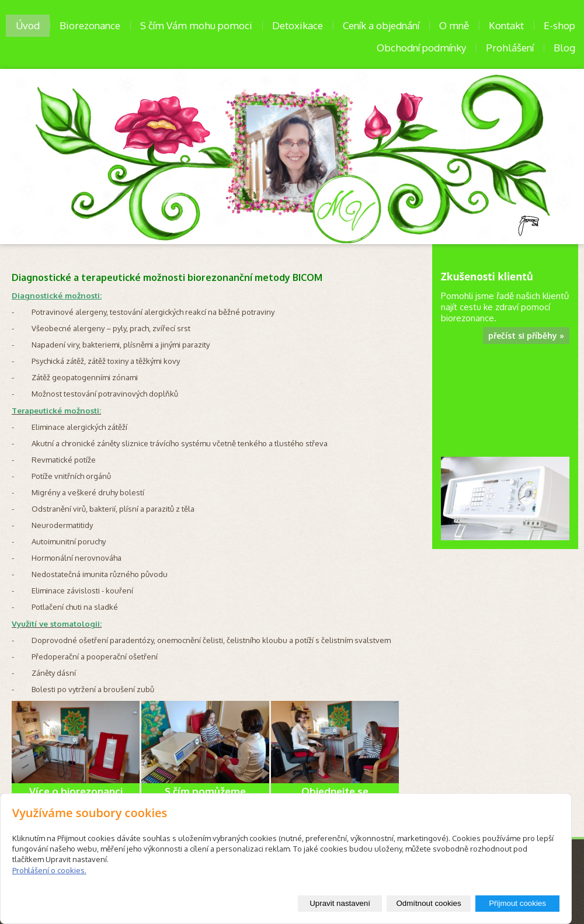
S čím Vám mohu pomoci (196, 25)
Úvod (28, 25)
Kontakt (506, 25)
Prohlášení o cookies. (49, 870)
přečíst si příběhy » (526, 336)
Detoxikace (298, 25)
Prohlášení (510, 48)
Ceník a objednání (381, 25)
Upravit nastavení (340, 903)
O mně (454, 25)
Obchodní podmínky (421, 48)
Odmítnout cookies (428, 903)
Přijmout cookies (517, 903)
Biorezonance (90, 25)
